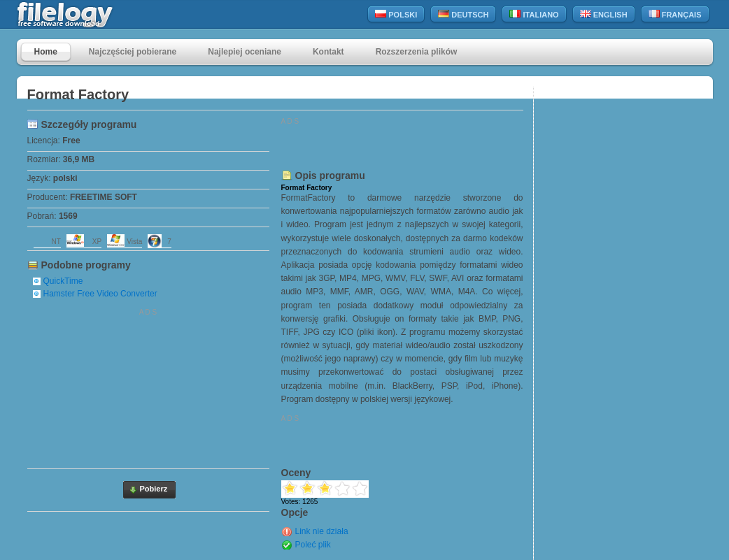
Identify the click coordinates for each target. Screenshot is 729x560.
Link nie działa (322, 531)
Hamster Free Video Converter (100, 294)
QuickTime (63, 281)
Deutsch (463, 14)
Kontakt (328, 52)
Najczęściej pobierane (133, 52)
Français (675, 14)
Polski (396, 14)
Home (46, 52)
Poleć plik (313, 545)
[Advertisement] (148, 386)
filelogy (95, 15)
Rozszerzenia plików (417, 52)
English (604, 14)
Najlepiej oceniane (245, 52)
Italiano (534, 14)
